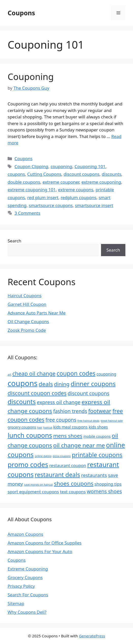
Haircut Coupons (24, 296)
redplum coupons (79, 197)
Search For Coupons (28, 595)
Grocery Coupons (25, 577)
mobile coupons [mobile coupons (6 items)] (97, 436)
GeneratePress (92, 636)
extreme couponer (61, 182)
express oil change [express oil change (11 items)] (59, 402)
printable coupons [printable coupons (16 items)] (97, 455)
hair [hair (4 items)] (40, 428)
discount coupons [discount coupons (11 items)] (89, 393)
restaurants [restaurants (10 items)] (94, 475)
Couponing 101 (90, 166)
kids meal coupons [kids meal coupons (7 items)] (70, 427)
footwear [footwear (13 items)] (100, 411)
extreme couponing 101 (32, 190)
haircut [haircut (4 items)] (48, 428)
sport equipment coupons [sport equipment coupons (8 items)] (33, 492)
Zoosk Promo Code (27, 330)
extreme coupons (76, 190)
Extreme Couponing (28, 569)
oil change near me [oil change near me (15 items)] (79, 445)
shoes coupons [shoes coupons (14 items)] (74, 483)
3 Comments (27, 213)
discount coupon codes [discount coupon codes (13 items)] (37, 393)
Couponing (31, 77)
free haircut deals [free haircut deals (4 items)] (88, 421)
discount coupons (82, 174)
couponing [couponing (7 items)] (106, 374)
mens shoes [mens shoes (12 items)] (68, 436)
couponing (61, 166)
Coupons (21, 13)
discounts (112, 174)
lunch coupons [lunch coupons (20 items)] (30, 435)
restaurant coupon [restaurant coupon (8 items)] (68, 465)
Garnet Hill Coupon (27, 304)
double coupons (24, 182)
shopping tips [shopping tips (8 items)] (108, 484)
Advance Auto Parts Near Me (37, 313)
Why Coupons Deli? (27, 612)
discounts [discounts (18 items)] (22, 402)
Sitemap (16, 603)
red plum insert (43, 197)
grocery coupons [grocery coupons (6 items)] (22, 427)
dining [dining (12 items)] (62, 384)
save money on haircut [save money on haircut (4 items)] (38, 485)
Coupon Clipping (31, 166)
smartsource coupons (51, 205)
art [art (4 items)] (9, 375)
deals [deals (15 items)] (46, 384)
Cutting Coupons (44, 174)
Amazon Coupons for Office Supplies (45, 543)
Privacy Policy (21, 586)
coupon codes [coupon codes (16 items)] (76, 373)
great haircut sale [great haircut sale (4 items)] (112, 421)
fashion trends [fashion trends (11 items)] (70, 411)
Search (14, 241)
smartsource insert (94, 205)
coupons (16, 174)
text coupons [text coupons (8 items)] (73, 492)
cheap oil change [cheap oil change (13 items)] (34, 373)
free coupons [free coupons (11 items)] (61, 420)
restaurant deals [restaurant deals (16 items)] (57, 475)
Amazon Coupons (25, 534)
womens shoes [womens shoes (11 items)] (104, 491)
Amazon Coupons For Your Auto (40, 551)
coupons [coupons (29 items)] (23, 383)
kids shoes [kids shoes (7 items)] (98, 427)
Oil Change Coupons (28, 321)
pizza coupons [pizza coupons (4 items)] (62, 456)
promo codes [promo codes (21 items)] (28, 464)
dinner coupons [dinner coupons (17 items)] (93, 384)
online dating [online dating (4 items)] (43, 456)
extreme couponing (101, 182)
